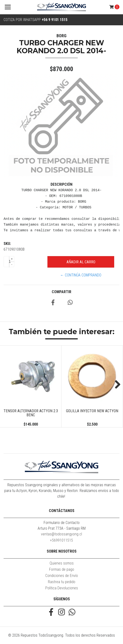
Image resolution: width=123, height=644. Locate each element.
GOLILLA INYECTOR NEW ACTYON (92, 411)
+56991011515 (61, 540)
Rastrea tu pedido (62, 582)
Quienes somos (62, 563)
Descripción (61, 184)
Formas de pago (62, 569)
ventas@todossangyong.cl (61, 534)
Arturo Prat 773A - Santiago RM (62, 528)
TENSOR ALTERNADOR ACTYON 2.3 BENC (31, 413)
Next (116, 385)
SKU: (7, 244)
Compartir (61, 292)
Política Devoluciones (62, 588)
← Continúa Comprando (81, 275)
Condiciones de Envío (62, 576)
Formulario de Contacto (62, 523)
